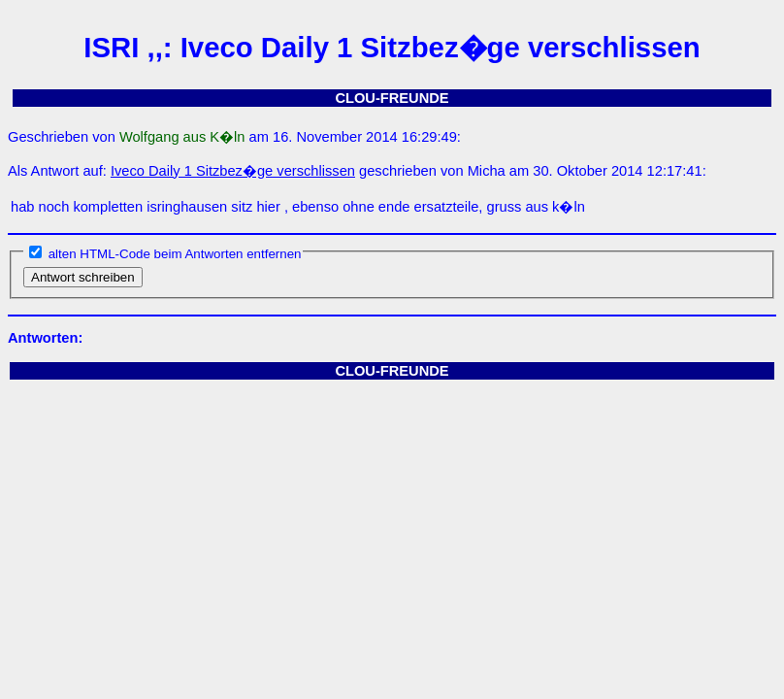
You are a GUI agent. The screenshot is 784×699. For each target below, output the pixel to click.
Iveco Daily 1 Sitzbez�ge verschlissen (233, 171)
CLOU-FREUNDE (392, 98)
